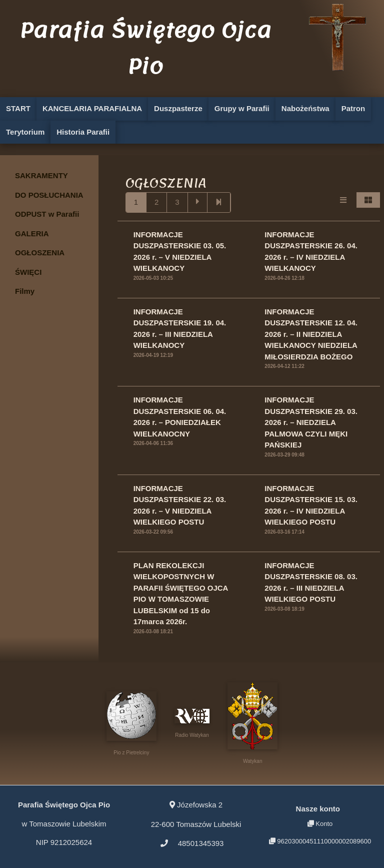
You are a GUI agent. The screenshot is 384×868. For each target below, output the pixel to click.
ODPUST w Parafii (47, 214)
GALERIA (32, 234)
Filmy (25, 291)
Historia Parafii (83, 132)
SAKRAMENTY (41, 175)
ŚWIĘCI (28, 272)
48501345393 (192, 843)
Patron (353, 108)
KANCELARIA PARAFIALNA (92, 108)
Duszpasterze (178, 108)
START (18, 108)
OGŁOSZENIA (40, 253)
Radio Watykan (192, 723)
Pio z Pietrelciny (131, 723)
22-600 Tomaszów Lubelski (196, 814)
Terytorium (25, 132)
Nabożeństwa (305, 108)
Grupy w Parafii (242, 108)
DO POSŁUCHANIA (49, 195)
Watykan (252, 723)
